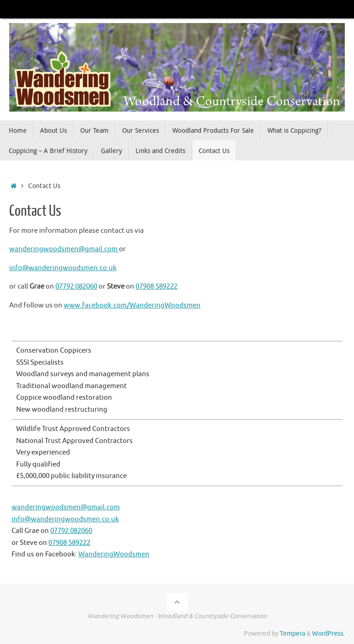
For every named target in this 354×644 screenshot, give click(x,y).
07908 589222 (156, 287)
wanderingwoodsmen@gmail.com (64, 249)
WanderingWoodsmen (114, 554)
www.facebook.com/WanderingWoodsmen (132, 305)
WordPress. (328, 634)
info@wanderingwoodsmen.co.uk (63, 268)
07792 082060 (76, 287)
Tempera (292, 634)
